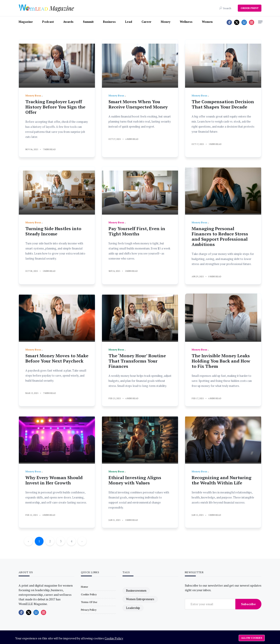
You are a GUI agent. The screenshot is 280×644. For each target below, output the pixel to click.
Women (207, 22)
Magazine (26, 22)
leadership (133, 608)
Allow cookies (252, 638)
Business (109, 22)
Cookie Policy (114, 638)
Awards (68, 22)
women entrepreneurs (140, 599)
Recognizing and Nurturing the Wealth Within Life (221, 480)
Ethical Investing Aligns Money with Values (135, 480)
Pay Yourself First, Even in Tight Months (137, 231)
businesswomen (136, 591)
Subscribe (248, 604)
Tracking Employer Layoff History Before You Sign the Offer (55, 107)
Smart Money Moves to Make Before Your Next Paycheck (57, 358)
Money (166, 22)
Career (146, 22)
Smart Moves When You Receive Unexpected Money (138, 104)
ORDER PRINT (250, 8)
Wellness (186, 22)
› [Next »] (82, 541)
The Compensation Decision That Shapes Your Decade (223, 104)
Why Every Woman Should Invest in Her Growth (54, 480)
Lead (129, 22)
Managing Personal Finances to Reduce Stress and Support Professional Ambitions (220, 236)
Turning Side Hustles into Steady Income (53, 231)
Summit (88, 22)
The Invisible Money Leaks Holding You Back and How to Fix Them (221, 361)
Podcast (48, 22)
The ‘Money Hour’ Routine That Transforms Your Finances (137, 361)
